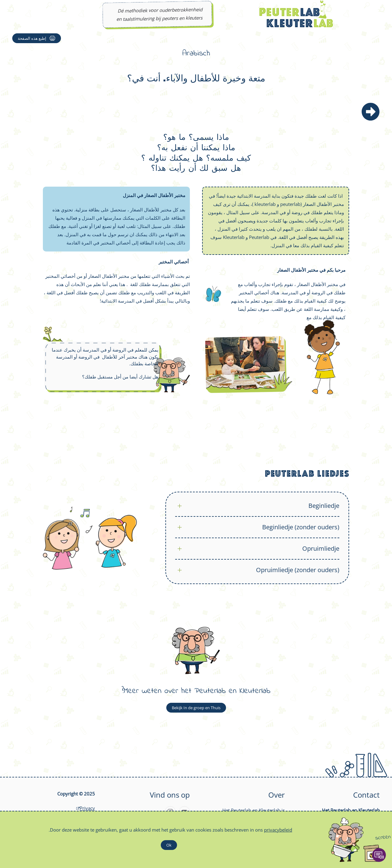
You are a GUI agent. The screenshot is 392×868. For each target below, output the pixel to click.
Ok (169, 845)
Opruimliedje (321, 548)
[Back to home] (296, 14)
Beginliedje (324, 506)
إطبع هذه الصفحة (37, 38)
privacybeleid (278, 830)
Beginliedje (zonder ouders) (301, 527)
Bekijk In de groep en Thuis (196, 708)
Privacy (85, 808)
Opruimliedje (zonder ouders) (298, 570)
